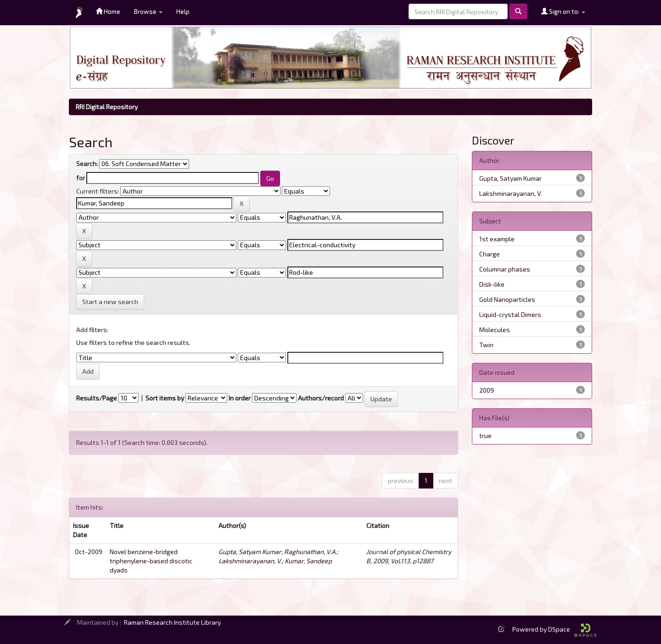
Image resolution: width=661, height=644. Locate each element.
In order (240, 398)
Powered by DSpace (555, 629)
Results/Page (97, 398)
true (485, 436)
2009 (487, 390)
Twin (486, 345)
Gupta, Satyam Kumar (250, 552)
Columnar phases (505, 269)
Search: (87, 164)
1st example (497, 239)
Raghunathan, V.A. (311, 552)
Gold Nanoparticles (507, 299)
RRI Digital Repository (107, 107)
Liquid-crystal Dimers (510, 314)
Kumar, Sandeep (308, 561)
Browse (148, 11)
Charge (490, 254)
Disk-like (492, 284)
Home (108, 11)
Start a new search (110, 302)
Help (183, 11)
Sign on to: (563, 11)
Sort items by (165, 398)
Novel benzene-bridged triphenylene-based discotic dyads (151, 561)
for (81, 178)
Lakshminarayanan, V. (250, 561)
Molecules (495, 330)
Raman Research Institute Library (172, 622)
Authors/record (321, 398)
